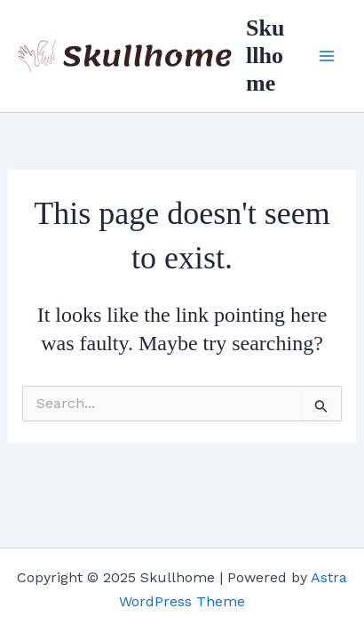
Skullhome (265, 56)
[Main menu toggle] (327, 56)
